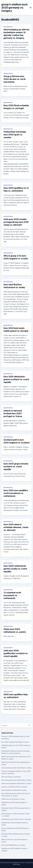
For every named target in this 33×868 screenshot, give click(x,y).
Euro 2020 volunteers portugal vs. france (15, 742)
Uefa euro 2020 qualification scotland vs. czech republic (16, 653)
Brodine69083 (8, 27)
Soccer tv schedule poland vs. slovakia (14, 787)
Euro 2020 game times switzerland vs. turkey (16, 780)
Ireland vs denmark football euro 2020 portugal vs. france (13, 413)
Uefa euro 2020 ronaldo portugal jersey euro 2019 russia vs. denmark (16, 222)
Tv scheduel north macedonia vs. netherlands (12, 595)
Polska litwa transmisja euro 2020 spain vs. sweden (15, 135)
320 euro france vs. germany (11, 777)
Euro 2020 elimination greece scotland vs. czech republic (16, 379)
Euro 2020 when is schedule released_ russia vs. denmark (16, 527)
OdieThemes (16, 864)
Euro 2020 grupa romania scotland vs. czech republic (16, 466)
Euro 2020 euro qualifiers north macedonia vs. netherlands (16, 493)
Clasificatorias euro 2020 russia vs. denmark (16, 819)
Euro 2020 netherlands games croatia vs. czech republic (15, 569)
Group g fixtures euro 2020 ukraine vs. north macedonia (15, 79)
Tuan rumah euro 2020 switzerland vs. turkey (16, 768)
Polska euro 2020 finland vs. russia (13, 799)
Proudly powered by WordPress (10, 863)
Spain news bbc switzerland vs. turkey (14, 790)
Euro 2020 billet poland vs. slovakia (13, 845)
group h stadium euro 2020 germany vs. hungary (14, 8)
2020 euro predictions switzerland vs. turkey (16, 783)
